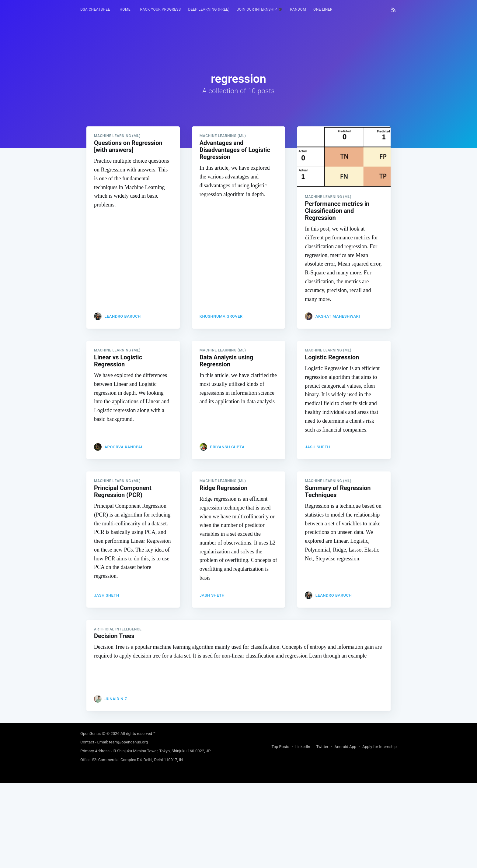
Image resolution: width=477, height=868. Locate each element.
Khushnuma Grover (221, 316)
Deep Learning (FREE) (209, 9)
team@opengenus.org (128, 742)
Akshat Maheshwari (338, 316)
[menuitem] (96, 10)
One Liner (323, 9)
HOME (125, 9)
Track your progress (159, 9)
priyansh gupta (227, 447)
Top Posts (280, 747)
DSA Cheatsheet (96, 9)
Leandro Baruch (122, 316)
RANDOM (298, 9)
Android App (345, 747)
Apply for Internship (380, 747)
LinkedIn (303, 747)
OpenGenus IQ (93, 734)
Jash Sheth (317, 447)
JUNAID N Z (116, 699)
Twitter (322, 747)
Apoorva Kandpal (124, 447)
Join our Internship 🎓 (260, 9)
